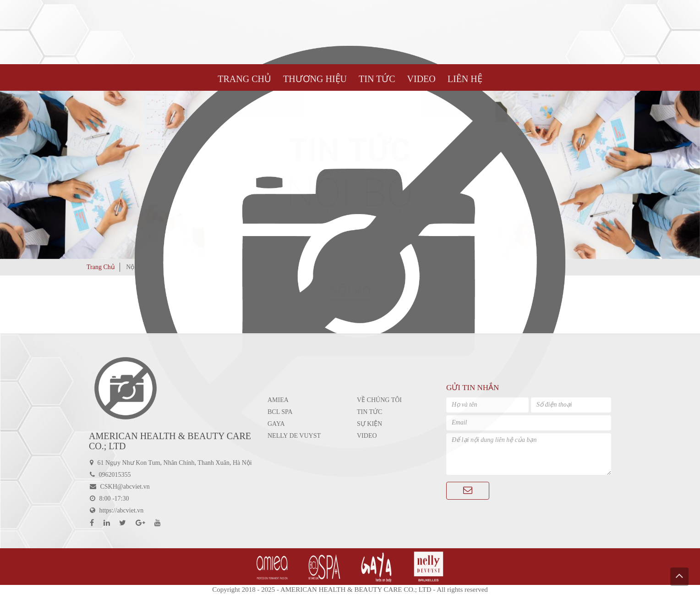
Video (367, 436)
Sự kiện (369, 424)
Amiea (278, 400)
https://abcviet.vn (122, 510)
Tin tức (369, 412)
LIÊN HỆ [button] (465, 79)
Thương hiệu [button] (315, 79)
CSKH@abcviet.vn (125, 487)
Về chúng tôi (379, 400)
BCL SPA (280, 412)
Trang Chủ (244, 79)
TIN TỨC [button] (377, 79)
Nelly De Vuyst (294, 436)
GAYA (276, 424)
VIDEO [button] (421, 79)
